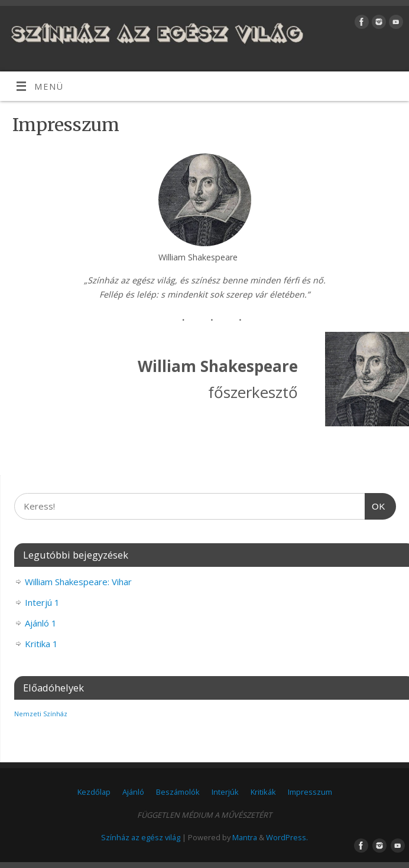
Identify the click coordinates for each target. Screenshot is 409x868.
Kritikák (263, 792)
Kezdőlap (94, 792)
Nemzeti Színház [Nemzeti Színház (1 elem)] (41, 714)
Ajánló (133, 792)
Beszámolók (178, 792)
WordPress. (287, 837)
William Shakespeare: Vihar (78, 582)
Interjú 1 (42, 602)
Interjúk (225, 792)
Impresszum (310, 792)
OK (375, 505)
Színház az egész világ (141, 837)
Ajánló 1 (41, 623)
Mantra (245, 837)
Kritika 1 (41, 644)
